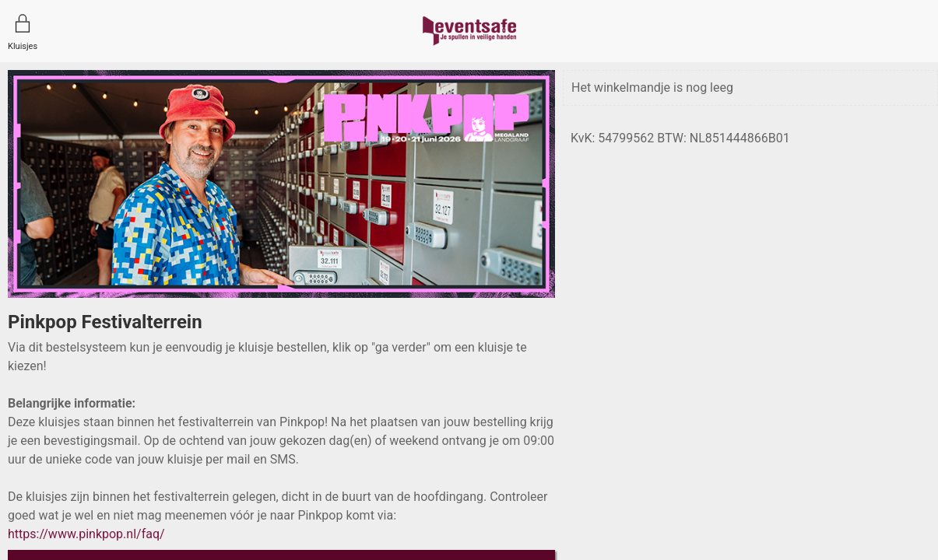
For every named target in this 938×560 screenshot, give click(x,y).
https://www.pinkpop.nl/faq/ (86, 534)
